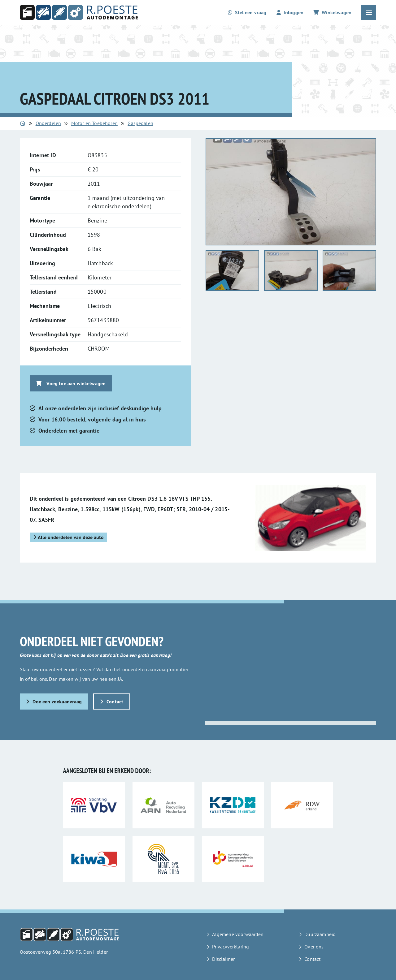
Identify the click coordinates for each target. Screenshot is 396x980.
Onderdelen (48, 123)
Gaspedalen (140, 123)
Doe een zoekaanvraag (54, 702)
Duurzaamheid (320, 934)
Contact (112, 702)
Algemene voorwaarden (238, 934)
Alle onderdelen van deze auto (68, 537)
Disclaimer (223, 959)
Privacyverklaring (231, 947)
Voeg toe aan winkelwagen (71, 383)
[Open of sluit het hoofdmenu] (369, 12)
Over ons (314, 947)
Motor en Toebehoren (94, 123)
